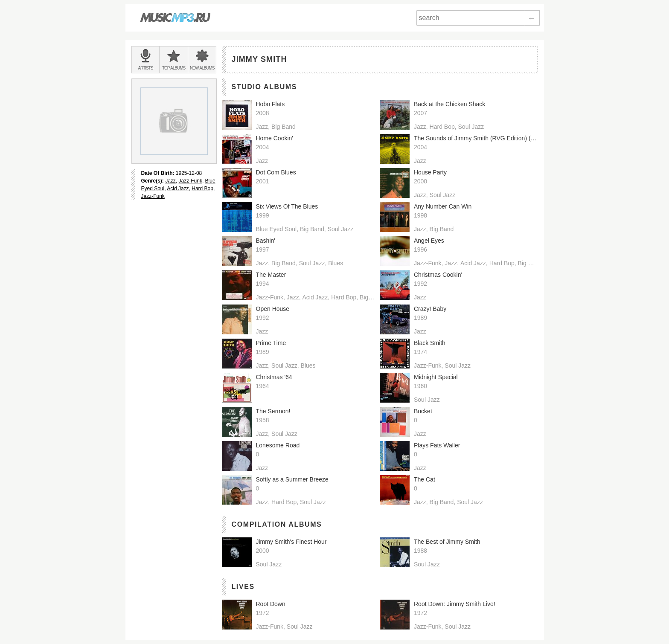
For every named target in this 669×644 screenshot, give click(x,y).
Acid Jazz (178, 189)
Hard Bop (202, 189)
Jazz (170, 181)
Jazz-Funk (191, 181)
